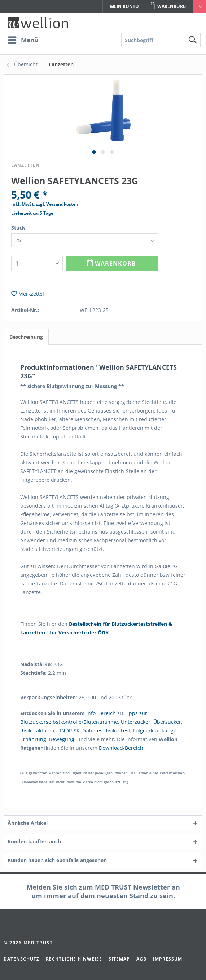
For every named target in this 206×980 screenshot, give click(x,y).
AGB (141, 959)
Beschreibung (26, 337)
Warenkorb (168, 6)
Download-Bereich (121, 748)
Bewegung (62, 739)
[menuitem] (33, 40)
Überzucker (167, 722)
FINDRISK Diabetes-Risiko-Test (94, 730)
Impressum (168, 959)
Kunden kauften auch (34, 841)
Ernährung (33, 739)
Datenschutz (21, 959)
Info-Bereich (101, 713)
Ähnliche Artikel (28, 823)
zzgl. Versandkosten (57, 204)
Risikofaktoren (37, 730)
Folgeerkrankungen (156, 730)
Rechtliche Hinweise (74, 959)
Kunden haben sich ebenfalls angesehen (57, 860)
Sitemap (119, 959)
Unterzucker (136, 722)
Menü (23, 39)
